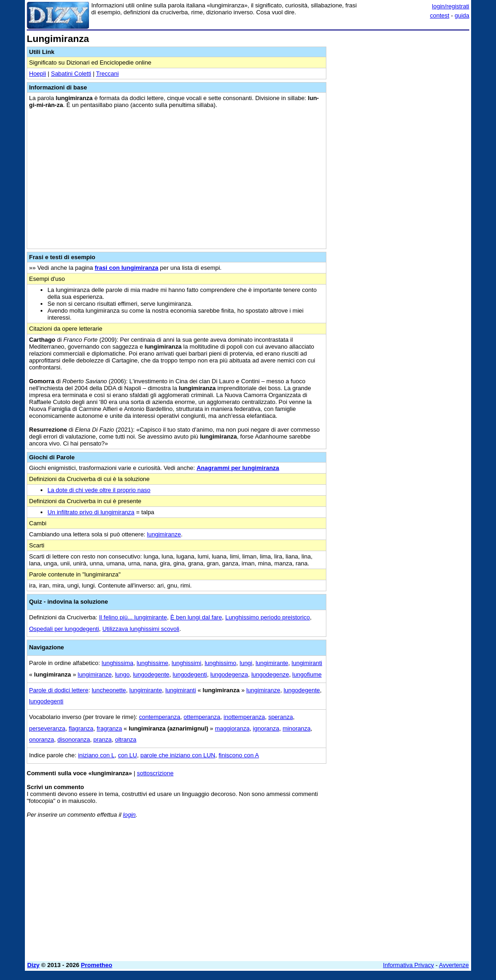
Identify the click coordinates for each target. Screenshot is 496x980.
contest (440, 15)
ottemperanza (202, 717)
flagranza (81, 728)
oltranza (126, 739)
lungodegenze (270, 674)
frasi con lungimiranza (126, 268)
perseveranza (47, 728)
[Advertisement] (400, 91)
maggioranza (232, 728)
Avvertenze (454, 965)
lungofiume (307, 674)
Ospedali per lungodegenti (64, 629)
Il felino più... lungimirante (133, 617)
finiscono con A (239, 755)
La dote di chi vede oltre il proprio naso (99, 490)
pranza (103, 739)
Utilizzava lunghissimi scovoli (141, 629)
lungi (246, 663)
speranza (280, 717)
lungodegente (151, 674)
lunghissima (118, 663)
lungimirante (272, 663)
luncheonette (109, 690)
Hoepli (38, 74)
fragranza (109, 728)
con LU (127, 755)
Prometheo (97, 965)
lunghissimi (186, 663)
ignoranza (266, 728)
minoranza (297, 728)
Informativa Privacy (409, 965)
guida (462, 15)
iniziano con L (96, 755)
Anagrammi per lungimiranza (238, 468)
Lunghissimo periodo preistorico (268, 617)
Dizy (33, 965)
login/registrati (451, 6)
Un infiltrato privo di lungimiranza (91, 512)
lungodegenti (190, 674)
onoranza (41, 739)
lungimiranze (164, 534)
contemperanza (159, 717)
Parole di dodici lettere (59, 690)
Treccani (107, 74)
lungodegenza (229, 674)
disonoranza (74, 739)
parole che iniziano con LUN (178, 755)
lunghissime (152, 663)
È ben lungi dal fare (196, 617)
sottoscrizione (155, 773)
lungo (122, 674)
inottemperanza (244, 717)
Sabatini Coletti (71, 74)
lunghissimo (221, 663)
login (129, 815)
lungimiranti (307, 663)
